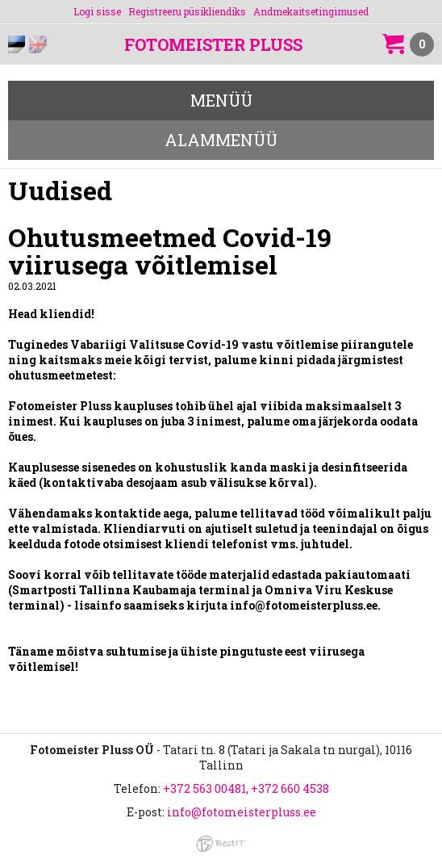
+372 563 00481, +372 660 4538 (246, 788)
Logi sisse (97, 11)
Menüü (221, 100)
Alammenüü (221, 140)
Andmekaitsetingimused (311, 11)
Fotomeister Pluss (213, 45)
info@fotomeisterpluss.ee (242, 812)
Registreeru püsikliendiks (187, 11)
